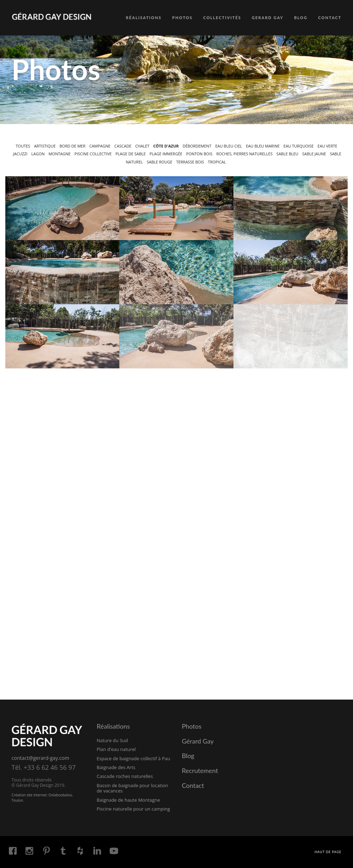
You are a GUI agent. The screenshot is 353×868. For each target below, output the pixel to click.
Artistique (45, 146)
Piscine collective (93, 154)
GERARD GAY (268, 18)
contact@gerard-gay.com (41, 758)
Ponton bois (199, 154)
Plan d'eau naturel (116, 749)
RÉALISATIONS (144, 18)
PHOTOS (182, 18)
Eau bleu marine (263, 146)
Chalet (142, 146)
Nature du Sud (112, 740)
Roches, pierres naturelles (244, 154)
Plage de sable (131, 154)
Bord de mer (73, 146)
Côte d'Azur (166, 146)
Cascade (123, 146)
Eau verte (327, 146)
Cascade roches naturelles (125, 776)
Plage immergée (166, 154)
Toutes (23, 146)
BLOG (301, 18)
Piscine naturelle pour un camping (134, 809)
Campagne (100, 146)
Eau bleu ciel (229, 146)
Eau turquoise (299, 146)
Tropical (217, 162)
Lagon (38, 154)
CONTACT (330, 18)
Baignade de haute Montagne (129, 800)
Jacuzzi (20, 154)
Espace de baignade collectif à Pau (134, 758)
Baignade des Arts (116, 767)
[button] (62, 208)
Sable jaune (314, 154)
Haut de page (328, 852)
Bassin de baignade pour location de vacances (133, 788)
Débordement (197, 146)
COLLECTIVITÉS (222, 18)
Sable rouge (159, 162)
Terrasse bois (190, 162)
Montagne (60, 154)
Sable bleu (287, 154)
